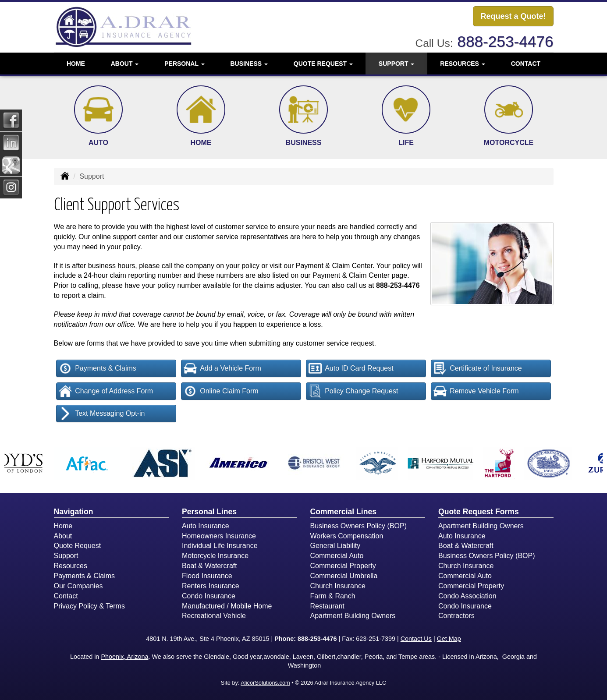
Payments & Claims (98, 368)
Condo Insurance (209, 596)
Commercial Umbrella (344, 576)
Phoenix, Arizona (124, 657)
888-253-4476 (505, 41)
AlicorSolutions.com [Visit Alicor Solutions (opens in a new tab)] (265, 683)
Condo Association (467, 596)
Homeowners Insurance (219, 536)
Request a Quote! (513, 16)
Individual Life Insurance (220, 546)
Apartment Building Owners (353, 616)
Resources (71, 566)
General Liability (335, 546)
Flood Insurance (207, 576)
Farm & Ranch (333, 596)
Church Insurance (338, 586)
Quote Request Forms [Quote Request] (479, 512)
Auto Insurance (206, 526)
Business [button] (249, 64)
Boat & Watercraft (209, 566)
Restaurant (327, 606)
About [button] (125, 64)
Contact (526, 64)
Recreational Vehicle (214, 616)
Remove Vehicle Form (476, 391)
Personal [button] (184, 64)
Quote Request (78, 546)
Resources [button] (463, 64)
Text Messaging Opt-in (102, 414)
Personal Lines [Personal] (209, 512)
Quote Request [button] (323, 64)
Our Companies (78, 586)
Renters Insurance (211, 586)
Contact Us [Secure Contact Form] (416, 639)
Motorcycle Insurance (215, 556)
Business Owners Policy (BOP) (359, 526)
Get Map (449, 639)
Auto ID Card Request (351, 368)
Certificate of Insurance (478, 368)
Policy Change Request (353, 391)
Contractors (456, 616)
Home (76, 64)
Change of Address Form (106, 391)
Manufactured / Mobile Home (227, 606)
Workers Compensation (347, 536)
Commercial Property (343, 566)
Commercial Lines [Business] (344, 512)
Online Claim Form (221, 391)
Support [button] (397, 64)
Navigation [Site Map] (74, 512)
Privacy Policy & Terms (89, 606)
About (63, 536)
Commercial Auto (337, 556)
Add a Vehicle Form (222, 368)
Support (66, 556)
